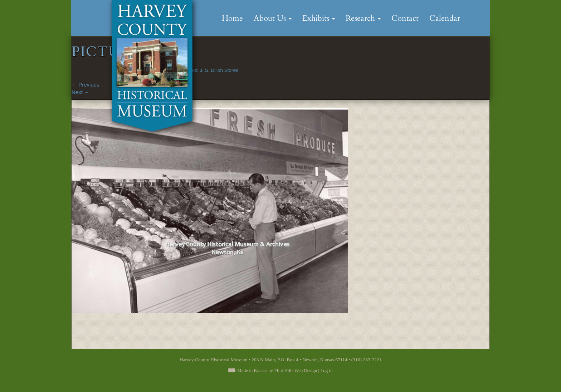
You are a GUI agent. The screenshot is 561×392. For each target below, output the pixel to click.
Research (363, 18)
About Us (273, 18)
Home (232, 18)
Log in (326, 370)
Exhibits (319, 18)
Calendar (445, 18)
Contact (405, 18)
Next (81, 92)
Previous (86, 85)
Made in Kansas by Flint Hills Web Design (277, 370)
